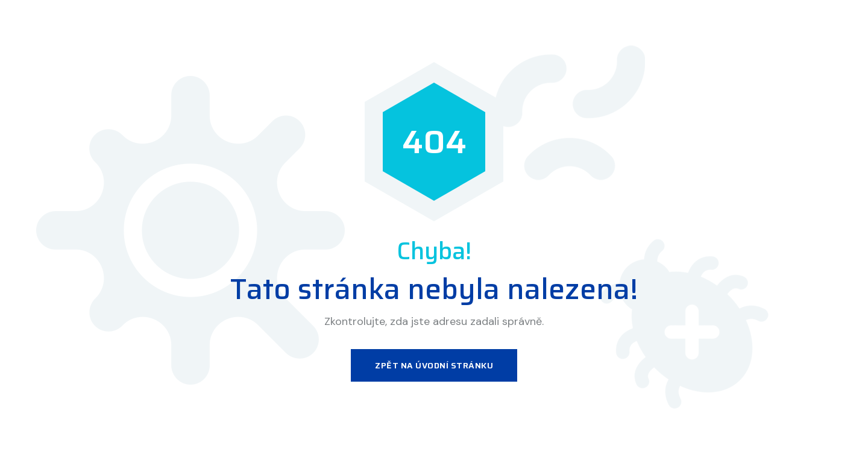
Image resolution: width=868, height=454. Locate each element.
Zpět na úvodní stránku (434, 365)
